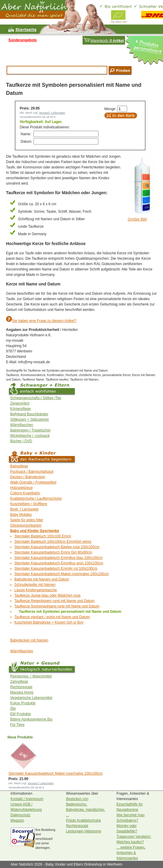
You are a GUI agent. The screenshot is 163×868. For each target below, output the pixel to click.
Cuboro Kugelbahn (25, 493)
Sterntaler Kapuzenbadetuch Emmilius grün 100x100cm (59, 563)
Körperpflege (20, 409)
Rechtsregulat (21, 687)
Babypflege (19, 466)
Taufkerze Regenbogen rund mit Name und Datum (54, 601)
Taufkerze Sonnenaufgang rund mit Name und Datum (57, 606)
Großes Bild (137, 219)
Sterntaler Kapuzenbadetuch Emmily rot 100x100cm (56, 568)
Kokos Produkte (23, 703)
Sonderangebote (23, 40)
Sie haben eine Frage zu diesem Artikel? (44, 321)
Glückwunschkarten (26, 525)
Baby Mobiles (21, 515)
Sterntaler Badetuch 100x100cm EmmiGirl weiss (53, 542)
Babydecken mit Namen (29, 640)
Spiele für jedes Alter (27, 520)
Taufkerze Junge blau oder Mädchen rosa (47, 595)
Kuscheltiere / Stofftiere (29, 504)
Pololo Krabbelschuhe (84, 820)
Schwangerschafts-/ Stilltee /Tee (36, 398)
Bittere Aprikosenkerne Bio (31, 719)
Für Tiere (17, 725)
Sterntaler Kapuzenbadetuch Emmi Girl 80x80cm (53, 552)
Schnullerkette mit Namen (35, 585)
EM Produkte (20, 714)
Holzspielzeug (21, 488)
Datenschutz (20, 815)
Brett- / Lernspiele (24, 509)
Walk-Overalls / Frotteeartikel (33, 482)
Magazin (17, 820)
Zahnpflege (19, 682)
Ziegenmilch (20, 403)
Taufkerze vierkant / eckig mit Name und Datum (52, 617)
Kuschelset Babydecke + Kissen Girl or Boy (49, 622)
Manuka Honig (22, 692)
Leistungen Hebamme (84, 831)
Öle (13, 709)
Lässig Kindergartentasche (36, 590)
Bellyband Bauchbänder (29, 414)
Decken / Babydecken (28, 477)
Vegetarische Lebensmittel (31, 698)
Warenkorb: (104, 41)
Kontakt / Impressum (27, 799)
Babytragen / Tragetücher (30, 430)
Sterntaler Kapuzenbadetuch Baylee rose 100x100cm (57, 547)
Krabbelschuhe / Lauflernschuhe (36, 498)
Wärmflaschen (22, 425)
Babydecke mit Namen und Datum (42, 579)
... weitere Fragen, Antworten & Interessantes (131, 853)
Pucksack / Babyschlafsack (32, 472)
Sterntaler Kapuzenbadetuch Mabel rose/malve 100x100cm (62, 574)
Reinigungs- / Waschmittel (31, 676)
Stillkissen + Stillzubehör (30, 419)
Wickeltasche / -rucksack (30, 436)
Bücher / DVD (21, 441)
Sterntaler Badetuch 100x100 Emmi (43, 536)
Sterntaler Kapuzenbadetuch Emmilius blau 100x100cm (59, 558)
